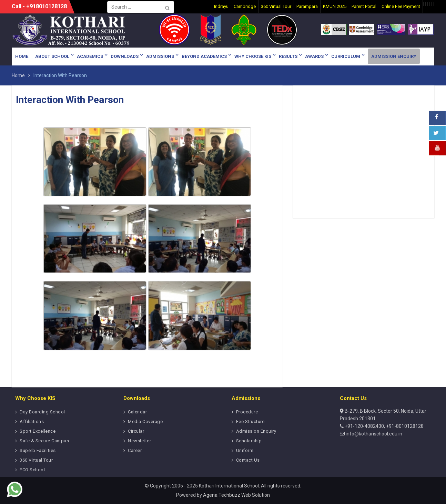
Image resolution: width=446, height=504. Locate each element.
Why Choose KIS (253, 56)
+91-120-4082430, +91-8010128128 (384, 426)
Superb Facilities (38, 450)
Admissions (160, 56)
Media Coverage (145, 421)
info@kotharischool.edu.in (373, 434)
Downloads (125, 56)
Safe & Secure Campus (44, 441)
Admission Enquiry (394, 56)
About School (52, 56)
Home (22, 56)
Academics (90, 56)
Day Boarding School (42, 412)
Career (135, 450)
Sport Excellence (38, 431)
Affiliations (32, 421)
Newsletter (139, 441)
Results (288, 56)
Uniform (245, 450)
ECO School (32, 470)
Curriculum (346, 56)
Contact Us (248, 460)
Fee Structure (250, 421)
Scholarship (249, 441)
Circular (136, 431)
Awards (314, 56)
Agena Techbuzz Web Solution (236, 495)
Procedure (247, 412)
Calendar (137, 412)
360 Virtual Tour (36, 460)
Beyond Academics (204, 56)
